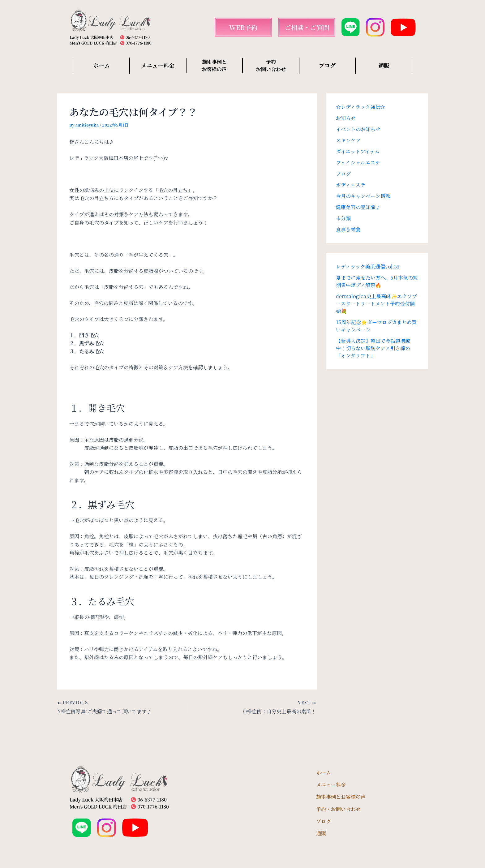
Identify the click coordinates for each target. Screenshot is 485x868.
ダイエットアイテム (358, 151)
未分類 (343, 218)
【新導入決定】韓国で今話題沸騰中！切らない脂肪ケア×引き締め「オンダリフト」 (373, 348)
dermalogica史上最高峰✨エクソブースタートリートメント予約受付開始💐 (376, 304)
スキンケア (348, 140)
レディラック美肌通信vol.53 (368, 266)
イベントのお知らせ (358, 129)
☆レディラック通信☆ (361, 107)
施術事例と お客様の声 (214, 65)
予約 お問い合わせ (271, 65)
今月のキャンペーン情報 (363, 196)
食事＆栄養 (348, 229)
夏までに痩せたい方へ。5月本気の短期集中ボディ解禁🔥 (377, 281)
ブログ (327, 65)
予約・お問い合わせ (338, 809)
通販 (384, 65)
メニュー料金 (158, 65)
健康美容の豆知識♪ (358, 207)
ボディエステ (351, 185)
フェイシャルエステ (358, 163)
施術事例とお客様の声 (341, 797)
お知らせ (346, 118)
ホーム (101, 65)
